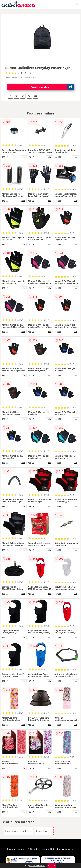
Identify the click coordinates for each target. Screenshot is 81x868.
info (23, 157)
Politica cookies (65, 849)
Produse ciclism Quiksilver (18, 831)
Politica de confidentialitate (41, 849)
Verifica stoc (53, 87)
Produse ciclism (44, 831)
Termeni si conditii (16, 849)
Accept (52, 866)
